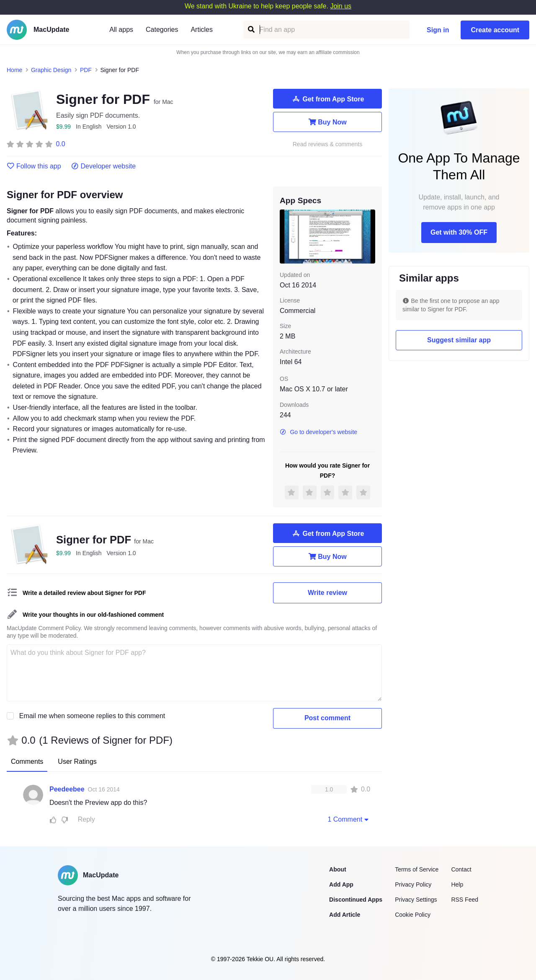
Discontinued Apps (356, 900)
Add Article (345, 915)
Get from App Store (328, 99)
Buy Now (327, 122)
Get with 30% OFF (459, 232)
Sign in (438, 30)
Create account (495, 30)
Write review (327, 593)
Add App (341, 884)
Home (14, 70)
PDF (86, 70)
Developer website (104, 166)
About (338, 869)
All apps (121, 30)
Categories (162, 30)
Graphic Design (51, 70)
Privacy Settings (416, 900)
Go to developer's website (318, 432)
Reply (86, 819)
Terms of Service (417, 869)
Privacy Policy (413, 884)
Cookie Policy (413, 915)
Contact (461, 869)
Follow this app (34, 166)
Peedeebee (67, 789)
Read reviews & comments (328, 144)
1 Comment (349, 819)
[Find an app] (251, 30)
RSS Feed (465, 900)
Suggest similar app (459, 340)
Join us (341, 6)
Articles (201, 30)
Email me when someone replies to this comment (92, 716)
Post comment (327, 718)
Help (457, 884)
